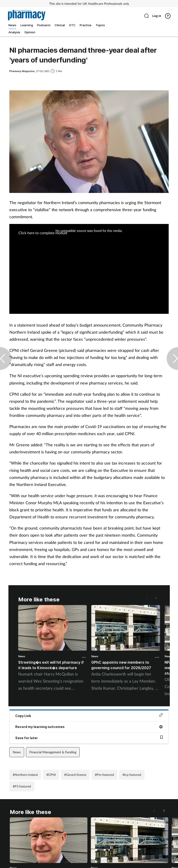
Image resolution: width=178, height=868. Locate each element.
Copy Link (89, 715)
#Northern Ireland (25, 775)
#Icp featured (132, 775)
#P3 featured (22, 786)
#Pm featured (104, 775)
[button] (155, 598)
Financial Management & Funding (53, 752)
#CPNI (51, 775)
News (22, 656)
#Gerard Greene (75, 775)
